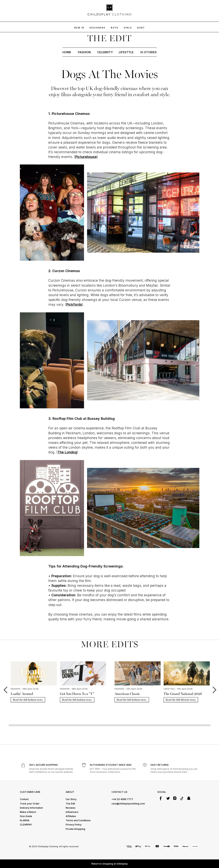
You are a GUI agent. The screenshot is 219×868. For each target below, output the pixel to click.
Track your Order (30, 804)
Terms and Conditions (78, 820)
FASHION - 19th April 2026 (25, 689)
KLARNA (25, 820)
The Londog (67, 452)
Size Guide (26, 816)
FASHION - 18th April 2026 (74, 689)
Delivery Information (31, 808)
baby (141, 28)
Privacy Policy (74, 825)
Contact (24, 799)
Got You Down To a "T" (77, 694)
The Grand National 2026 (183, 694)
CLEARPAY (26, 825)
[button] (5, 690)
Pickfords (74, 304)
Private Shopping (75, 829)
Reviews (71, 808)
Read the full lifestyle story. (181, 700)
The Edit (70, 804)
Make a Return (28, 812)
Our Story (71, 799)
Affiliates (71, 816)
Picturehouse (86, 157)
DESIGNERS (97, 28)
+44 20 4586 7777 (122, 799)
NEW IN (79, 28)
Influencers (72, 812)
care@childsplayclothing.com (128, 804)
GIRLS (128, 28)
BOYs (115, 28)
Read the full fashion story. (28, 700)
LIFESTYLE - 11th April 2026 (178, 689)
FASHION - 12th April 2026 (128, 689)
